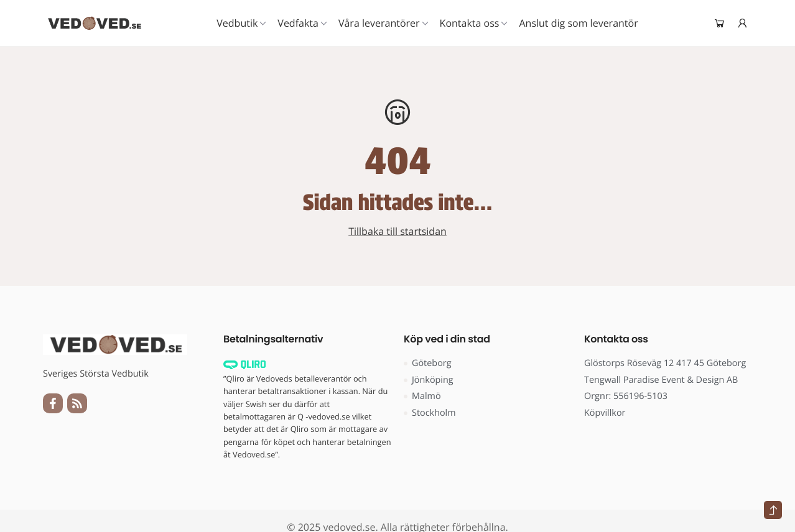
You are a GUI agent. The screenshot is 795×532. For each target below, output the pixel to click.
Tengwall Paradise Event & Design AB (661, 380)
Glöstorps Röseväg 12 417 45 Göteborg (665, 363)
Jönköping (429, 380)
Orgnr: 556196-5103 (626, 396)
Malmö (422, 396)
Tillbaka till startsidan (397, 231)
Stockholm (430, 413)
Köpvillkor (605, 413)
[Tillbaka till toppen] (773, 510)
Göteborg (428, 363)
